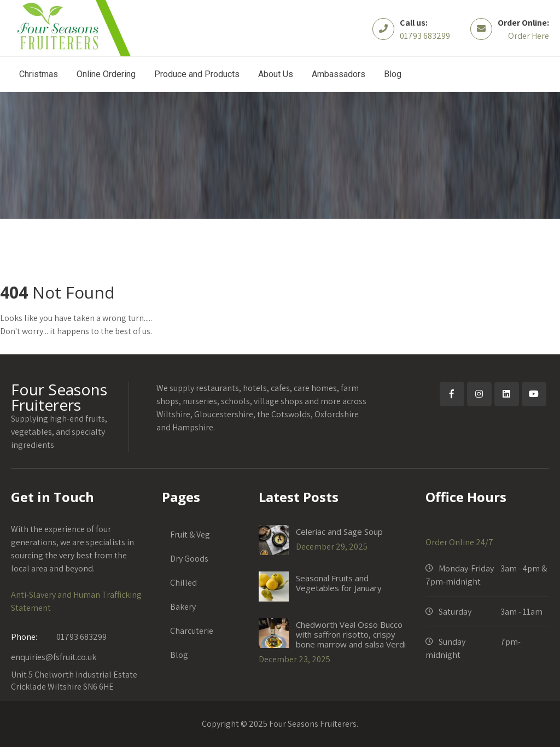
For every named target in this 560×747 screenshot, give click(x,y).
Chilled (183, 583)
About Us (276, 74)
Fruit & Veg (190, 535)
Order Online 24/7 (459, 542)
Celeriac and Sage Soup (339, 532)
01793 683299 (425, 36)
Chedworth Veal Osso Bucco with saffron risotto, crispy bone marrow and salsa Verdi (351, 634)
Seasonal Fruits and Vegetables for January (339, 583)
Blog (393, 74)
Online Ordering (106, 74)
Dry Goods (189, 559)
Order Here (529, 36)
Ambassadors (339, 74)
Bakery (183, 607)
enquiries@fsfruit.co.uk (54, 657)
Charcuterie (192, 631)
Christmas (39, 74)
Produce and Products (197, 74)
